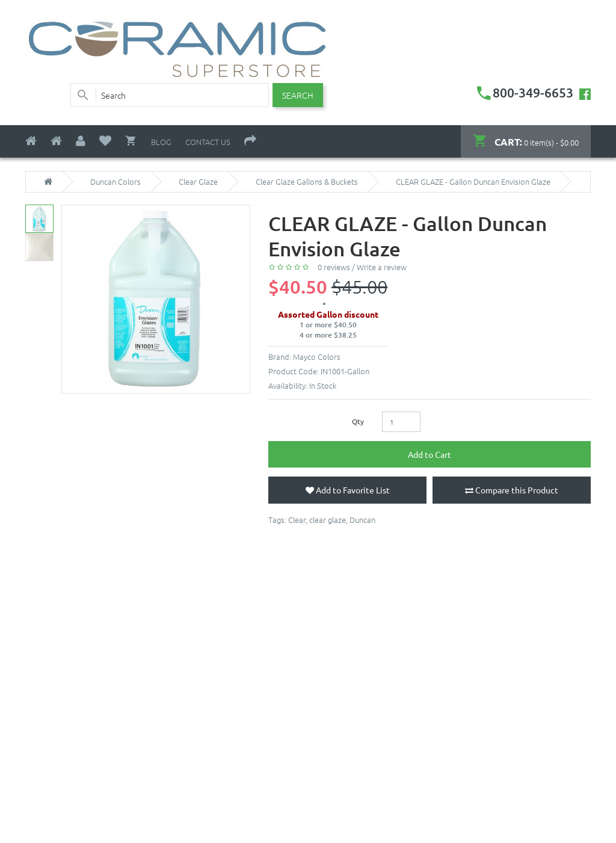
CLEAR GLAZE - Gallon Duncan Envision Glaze (473, 182)
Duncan (362, 520)
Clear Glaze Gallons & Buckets (307, 182)
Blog (161, 142)
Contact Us (208, 142)
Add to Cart (430, 454)
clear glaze (328, 520)
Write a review (382, 267)
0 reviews (334, 267)
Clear (297, 520)
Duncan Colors (115, 182)
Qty (358, 421)
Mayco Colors (317, 357)
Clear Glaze (198, 182)
